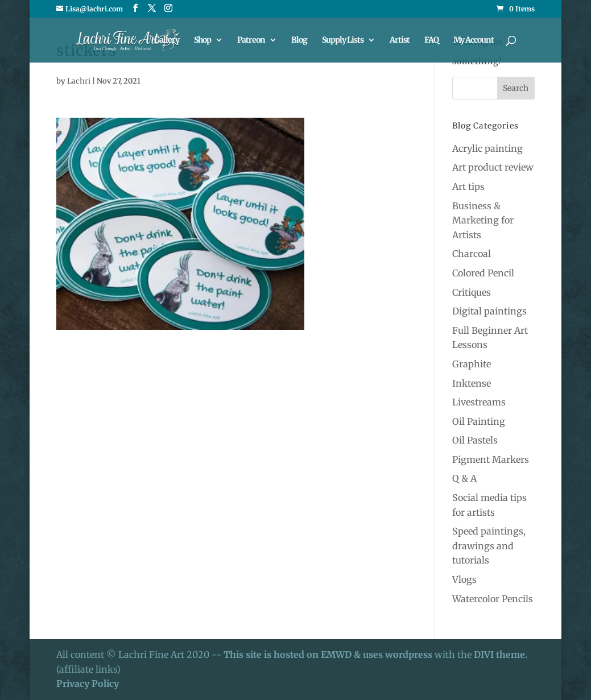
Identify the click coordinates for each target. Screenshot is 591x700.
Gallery (167, 40)
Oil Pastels (475, 440)
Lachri (79, 81)
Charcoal (472, 254)
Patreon (251, 40)
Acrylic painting (487, 148)
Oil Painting (479, 421)
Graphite (472, 364)
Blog (299, 40)
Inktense (472, 383)
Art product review (493, 167)
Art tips (468, 187)
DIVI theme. (501, 655)
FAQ (431, 40)
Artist (400, 40)
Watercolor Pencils (493, 599)
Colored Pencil (483, 273)
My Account (474, 40)
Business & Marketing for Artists (483, 220)
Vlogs (464, 579)
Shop (202, 40)
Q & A (464, 478)
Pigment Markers (491, 459)
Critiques (472, 292)
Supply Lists (343, 40)
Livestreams (479, 402)
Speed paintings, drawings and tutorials (489, 546)
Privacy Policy (88, 684)
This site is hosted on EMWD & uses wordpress (328, 655)
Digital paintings (489, 311)
